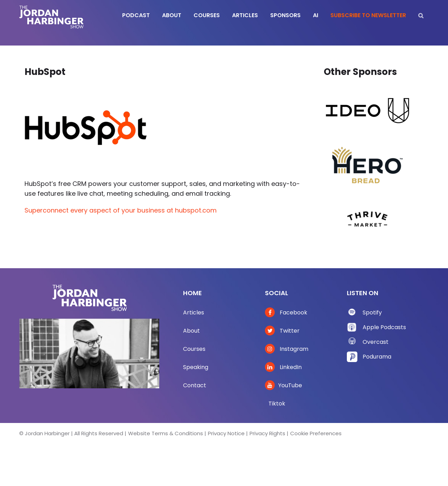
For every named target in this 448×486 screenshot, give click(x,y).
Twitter (282, 331)
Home (192, 293)
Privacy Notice (226, 433)
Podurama (377, 357)
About (191, 331)
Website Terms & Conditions (166, 433)
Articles (194, 313)
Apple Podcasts (384, 327)
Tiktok (277, 404)
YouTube (283, 385)
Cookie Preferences (316, 433)
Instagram (287, 349)
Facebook (286, 313)
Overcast (376, 342)
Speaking (196, 367)
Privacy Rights (267, 433)
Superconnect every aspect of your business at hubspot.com (121, 210)
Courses (194, 349)
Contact (195, 385)
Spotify (372, 313)
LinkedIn (283, 367)
